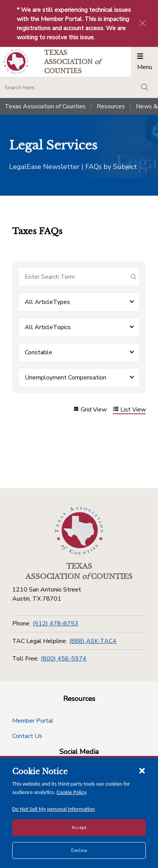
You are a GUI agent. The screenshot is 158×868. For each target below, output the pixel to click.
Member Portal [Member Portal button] (33, 721)
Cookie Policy (72, 792)
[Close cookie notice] (142, 770)
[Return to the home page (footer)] (79, 531)
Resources (111, 106)
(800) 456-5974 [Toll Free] (64, 659)
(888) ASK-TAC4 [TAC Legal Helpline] (93, 641)
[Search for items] (73, 277)
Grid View (90, 410)
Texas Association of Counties (45, 106)
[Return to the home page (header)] (16, 62)
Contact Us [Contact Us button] (27, 736)
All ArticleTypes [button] (47, 302)
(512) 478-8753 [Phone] (56, 624)
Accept (79, 828)
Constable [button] (38, 352)
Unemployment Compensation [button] (65, 378)
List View (129, 410)
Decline (79, 850)
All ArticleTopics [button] (48, 327)
